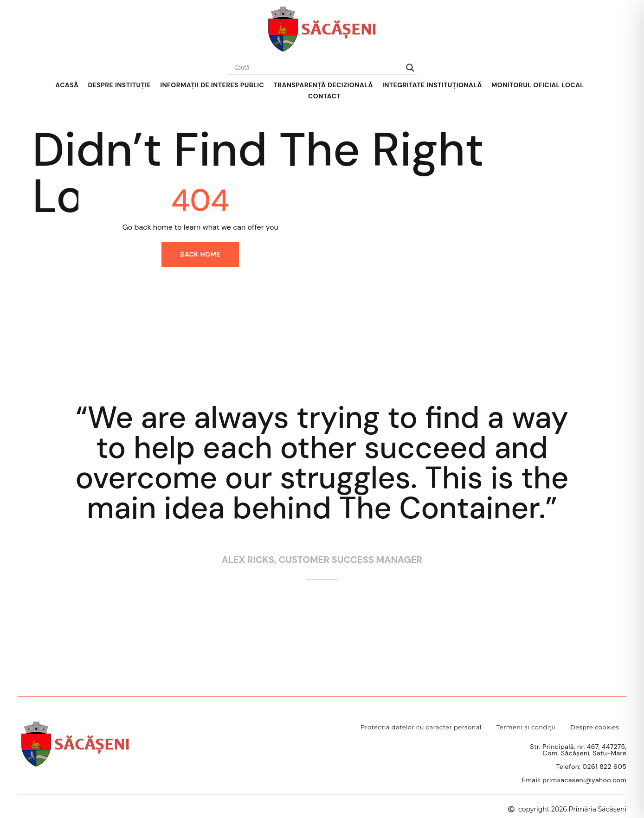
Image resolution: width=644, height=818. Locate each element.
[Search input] (318, 68)
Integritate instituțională (432, 85)
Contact (324, 96)
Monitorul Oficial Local (538, 85)
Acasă (67, 85)
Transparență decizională (323, 85)
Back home (200, 254)
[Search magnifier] (410, 68)
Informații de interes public (212, 85)
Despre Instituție (119, 85)
